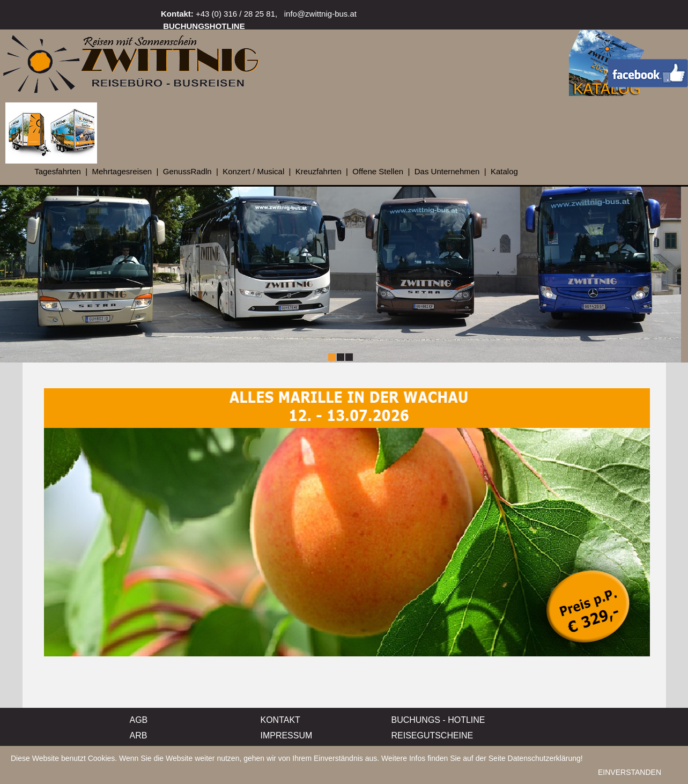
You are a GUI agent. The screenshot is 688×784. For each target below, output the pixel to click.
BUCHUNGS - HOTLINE (438, 720)
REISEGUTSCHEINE (432, 735)
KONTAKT (280, 720)
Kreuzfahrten (319, 171)
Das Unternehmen (447, 171)
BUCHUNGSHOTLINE (204, 26)
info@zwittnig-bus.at (320, 14)
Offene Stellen (378, 171)
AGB (139, 720)
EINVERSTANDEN (630, 775)
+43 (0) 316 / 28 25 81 (235, 14)
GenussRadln (187, 171)
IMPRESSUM (287, 735)
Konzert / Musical (253, 171)
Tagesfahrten (58, 171)
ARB (139, 735)
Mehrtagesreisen (122, 171)
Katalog (504, 171)
